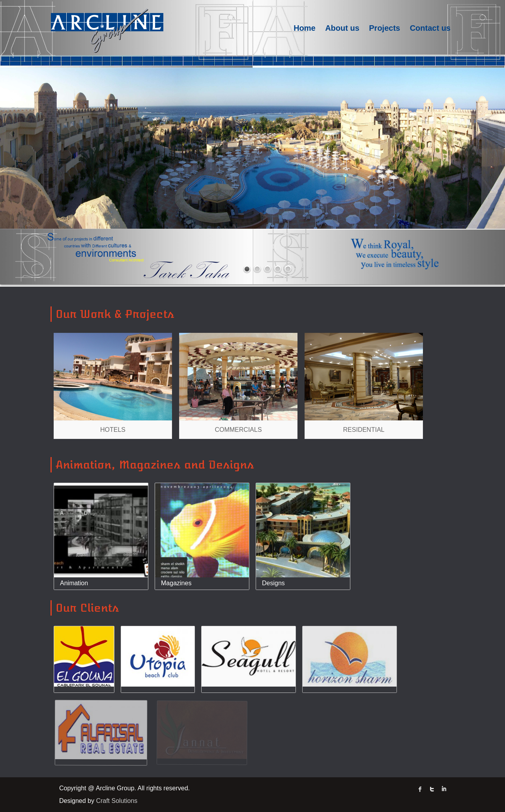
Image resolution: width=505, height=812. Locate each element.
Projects (384, 28)
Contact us (430, 28)
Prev (12, 134)
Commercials (238, 430)
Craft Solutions (117, 801)
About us (342, 28)
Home (305, 28)
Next (493, 134)
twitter (432, 789)
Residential (364, 430)
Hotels (113, 430)
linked (444, 789)
